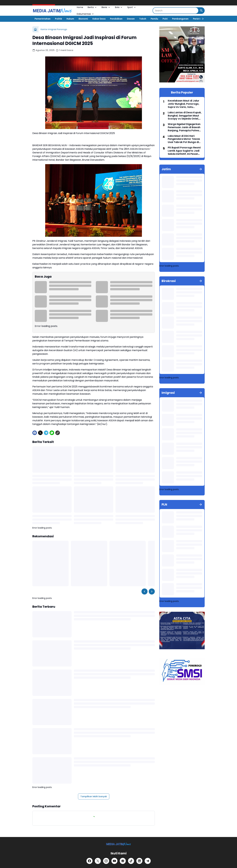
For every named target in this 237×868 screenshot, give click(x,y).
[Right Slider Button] (202, 19)
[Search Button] (201, 11)
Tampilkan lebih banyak (94, 796)
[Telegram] (46, 433)
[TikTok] (131, 861)
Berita (92, 7)
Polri (165, 19)
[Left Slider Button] (144, 591)
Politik (58, 19)
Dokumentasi (85, 14)
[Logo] (119, 844)
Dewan (131, 19)
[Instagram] (106, 861)
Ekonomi (83, 19)
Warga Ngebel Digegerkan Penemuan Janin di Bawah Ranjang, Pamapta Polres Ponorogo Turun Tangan (184, 127)
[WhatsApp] (52, 433)
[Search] (176, 11)
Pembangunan (180, 19)
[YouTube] (114, 861)
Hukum (70, 19)
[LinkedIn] (139, 861)
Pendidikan (116, 19)
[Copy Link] (58, 433)
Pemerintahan (43, 19)
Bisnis (106, 7)
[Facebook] (35, 433)
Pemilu (154, 19)
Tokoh (143, 19)
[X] (40, 433)
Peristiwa (198, 19)
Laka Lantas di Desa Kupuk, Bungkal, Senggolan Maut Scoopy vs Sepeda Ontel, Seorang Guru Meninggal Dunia (185, 116)
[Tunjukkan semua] (201, 169)
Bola (119, 7)
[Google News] (123, 861)
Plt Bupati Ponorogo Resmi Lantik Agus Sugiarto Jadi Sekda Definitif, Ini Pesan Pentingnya (184, 151)
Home (80, 7)
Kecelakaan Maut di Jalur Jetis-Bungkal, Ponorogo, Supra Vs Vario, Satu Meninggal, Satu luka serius (185, 104)
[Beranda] (35, 29)
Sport (132, 7)
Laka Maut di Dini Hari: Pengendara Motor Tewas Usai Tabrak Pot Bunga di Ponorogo (184, 139)
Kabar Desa (99, 19)
